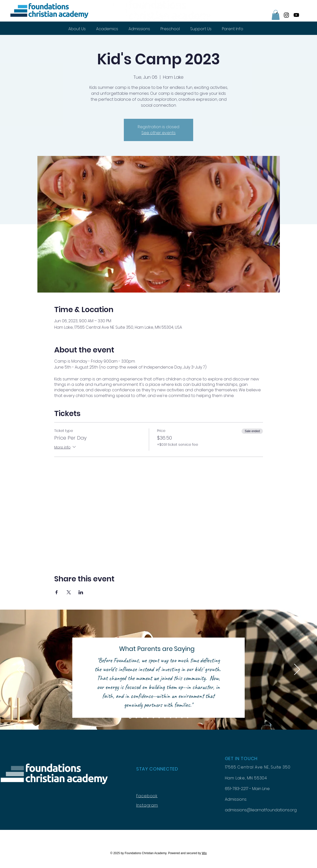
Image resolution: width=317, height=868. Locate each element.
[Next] (297, 670)
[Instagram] (286, 15)
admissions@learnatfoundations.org (261, 810)
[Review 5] (153, 717)
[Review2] (136, 717)
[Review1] (130, 717)
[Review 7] (165, 717)
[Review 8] (171, 717)
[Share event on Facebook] (57, 592)
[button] (276, 15)
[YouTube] (296, 15)
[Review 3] (142, 717)
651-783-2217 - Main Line (247, 789)
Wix (204, 853)
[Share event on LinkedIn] (81, 592)
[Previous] (20, 670)
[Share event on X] (69, 592)
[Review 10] (182, 717)
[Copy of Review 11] (188, 717)
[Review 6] (159, 717)
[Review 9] (176, 717)
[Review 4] (148, 717)
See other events (158, 133)
